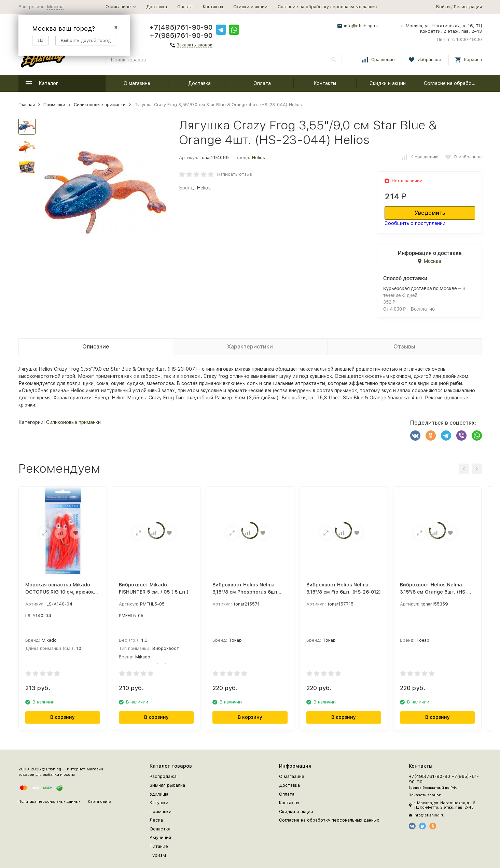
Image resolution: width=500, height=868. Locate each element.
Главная (27, 105)
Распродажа (163, 776)
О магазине (137, 83)
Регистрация (468, 7)
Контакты (213, 7)
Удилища (159, 794)
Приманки (54, 105)
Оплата (185, 7)
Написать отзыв (235, 174)
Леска (156, 820)
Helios (259, 158)
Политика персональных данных (50, 802)
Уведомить (430, 213)
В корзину (62, 717)
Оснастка (160, 829)
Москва (55, 7)
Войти (443, 7)
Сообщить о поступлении (415, 223)
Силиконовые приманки (100, 105)
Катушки (159, 803)
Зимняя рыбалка (167, 785)
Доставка (157, 7)
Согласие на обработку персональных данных (328, 7)
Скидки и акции (250, 7)
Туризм (158, 855)
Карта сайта (100, 802)
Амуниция (160, 837)
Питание (159, 846)
